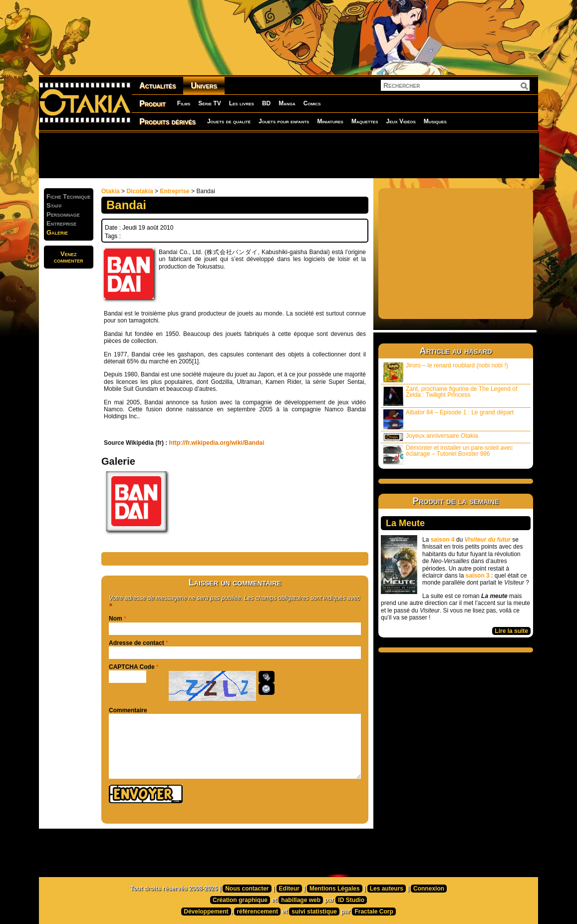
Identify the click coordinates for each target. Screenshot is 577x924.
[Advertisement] (288, 155)
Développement (206, 912)
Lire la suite (511, 631)
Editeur (289, 889)
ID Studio (351, 900)
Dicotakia (140, 191)
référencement (257, 912)
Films (184, 103)
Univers (204, 86)
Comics (312, 103)
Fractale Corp (374, 912)
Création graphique (240, 900)
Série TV (209, 103)
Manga (287, 103)
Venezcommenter (69, 257)
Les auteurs (387, 889)
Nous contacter (247, 889)
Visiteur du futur (488, 540)
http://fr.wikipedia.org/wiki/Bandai (217, 443)
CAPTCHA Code (132, 667)
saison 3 (478, 576)
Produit (152, 104)
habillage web (301, 900)
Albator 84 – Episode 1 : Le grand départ (448, 419)
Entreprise (174, 191)
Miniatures (330, 121)
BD (266, 103)
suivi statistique (314, 912)
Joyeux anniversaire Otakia (431, 437)
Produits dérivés (167, 122)
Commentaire (128, 710)
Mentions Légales (335, 889)
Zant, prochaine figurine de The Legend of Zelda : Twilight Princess (450, 396)
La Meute (405, 523)
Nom (116, 618)
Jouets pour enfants (284, 121)
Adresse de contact (137, 643)
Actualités (157, 86)
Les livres (242, 103)
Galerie (57, 232)
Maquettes (365, 121)
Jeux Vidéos (401, 121)
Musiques (435, 121)
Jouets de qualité (229, 121)
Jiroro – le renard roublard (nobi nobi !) (446, 372)
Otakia (111, 191)
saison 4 (443, 540)
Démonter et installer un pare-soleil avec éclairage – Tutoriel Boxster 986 (448, 455)
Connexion (429, 889)
